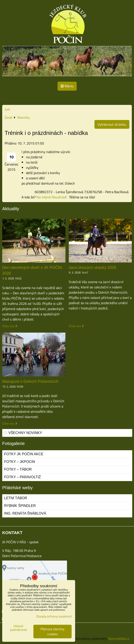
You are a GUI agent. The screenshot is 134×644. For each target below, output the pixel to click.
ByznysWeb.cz (119, 639)
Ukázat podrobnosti (18, 628)
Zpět (7, 109)
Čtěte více (8, 326)
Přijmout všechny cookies (52, 632)
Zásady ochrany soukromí (54, 616)
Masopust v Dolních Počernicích (30, 381)
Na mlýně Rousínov (51, 197)
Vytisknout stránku (112, 124)
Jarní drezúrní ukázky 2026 (92, 268)
